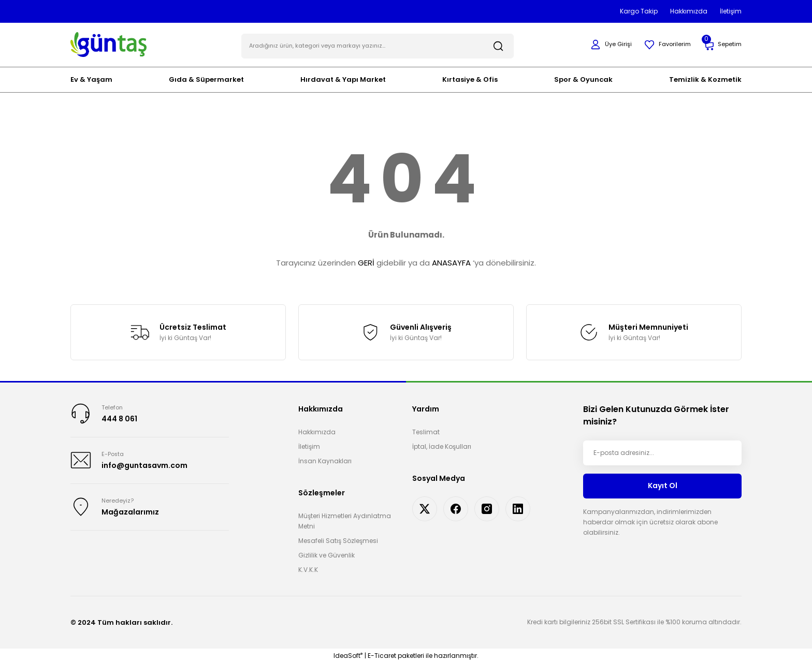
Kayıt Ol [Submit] (663, 483)
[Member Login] (606, 43)
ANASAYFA (451, 261)
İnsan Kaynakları (325, 458)
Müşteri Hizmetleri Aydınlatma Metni (345, 518)
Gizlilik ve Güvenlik (327, 553)
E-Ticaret (382, 653)
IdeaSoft (348, 653)
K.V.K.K (308, 567)
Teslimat (426, 429)
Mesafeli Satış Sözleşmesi (338, 538)
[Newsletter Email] (662, 450)
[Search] (378, 43)
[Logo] (108, 43)
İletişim (309, 444)
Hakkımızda (317, 429)
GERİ (366, 261)
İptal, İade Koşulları (442, 444)
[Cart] (721, 44)
